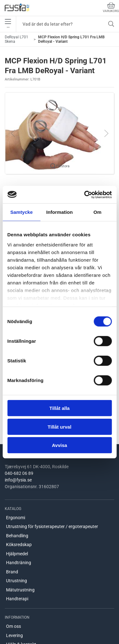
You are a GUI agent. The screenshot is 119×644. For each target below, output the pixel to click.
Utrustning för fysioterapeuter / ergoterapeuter (52, 526)
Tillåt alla (60, 408)
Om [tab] (98, 212)
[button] (60, 133)
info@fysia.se (18, 480)
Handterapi (17, 599)
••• (8, 24)
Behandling (17, 536)
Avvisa (60, 445)
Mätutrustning (20, 590)
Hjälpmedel (17, 554)
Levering (14, 635)
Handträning (19, 563)
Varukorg (111, 7)
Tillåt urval (60, 427)
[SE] (17, 8)
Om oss (13, 626)
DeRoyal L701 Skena (17, 39)
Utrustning (17, 581)
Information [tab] (60, 212)
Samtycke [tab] (21, 212)
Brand (12, 572)
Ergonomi (16, 518)
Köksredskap (19, 545)
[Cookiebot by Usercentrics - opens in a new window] (85, 194)
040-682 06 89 (19, 473)
